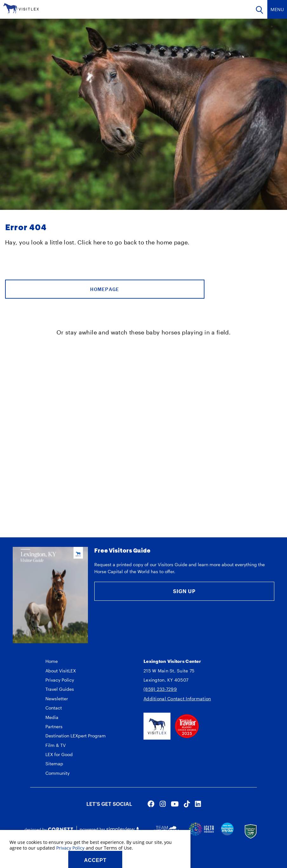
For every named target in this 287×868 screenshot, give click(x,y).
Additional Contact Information (177, 699)
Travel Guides (60, 689)
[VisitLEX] (21, 8)
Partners (54, 726)
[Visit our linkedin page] (198, 804)
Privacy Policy (60, 680)
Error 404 (26, 228)
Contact (54, 708)
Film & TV (56, 745)
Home (52, 661)
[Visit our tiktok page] (187, 804)
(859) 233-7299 (160, 689)
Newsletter (57, 699)
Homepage (105, 289)
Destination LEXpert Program (76, 736)
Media (52, 717)
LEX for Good (59, 754)
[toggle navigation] (277, 9)
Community (57, 773)
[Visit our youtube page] (175, 804)
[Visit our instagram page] (163, 804)
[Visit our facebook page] (151, 804)
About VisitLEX (61, 671)
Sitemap (54, 764)
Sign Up (184, 591)
